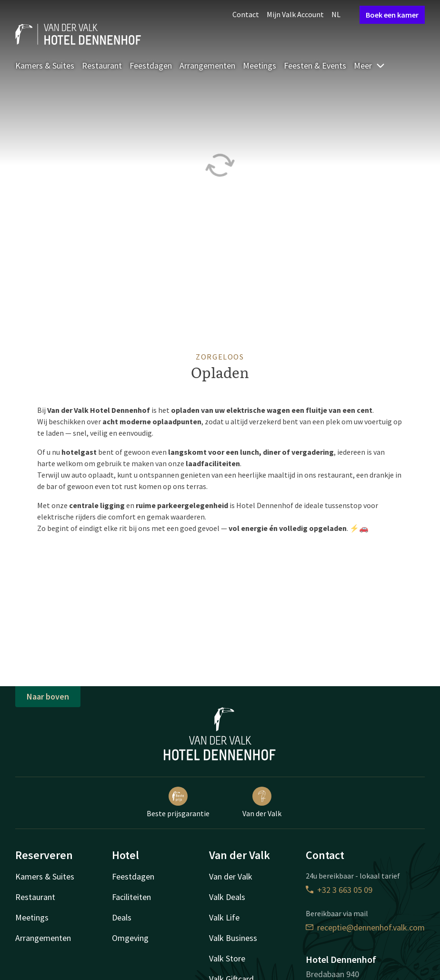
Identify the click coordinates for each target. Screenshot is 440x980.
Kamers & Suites (45, 65)
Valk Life (224, 917)
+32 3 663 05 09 (339, 890)
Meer (370, 65)
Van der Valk (262, 802)
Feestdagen (151, 65)
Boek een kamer (392, 15)
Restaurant (102, 65)
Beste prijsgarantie (178, 802)
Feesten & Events (315, 65)
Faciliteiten (131, 897)
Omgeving (130, 938)
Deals (122, 917)
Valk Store (227, 958)
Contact (246, 14)
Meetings (260, 65)
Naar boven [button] (48, 696)
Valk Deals (227, 897)
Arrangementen (207, 65)
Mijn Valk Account (295, 14)
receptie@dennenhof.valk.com (365, 927)
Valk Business (233, 938)
